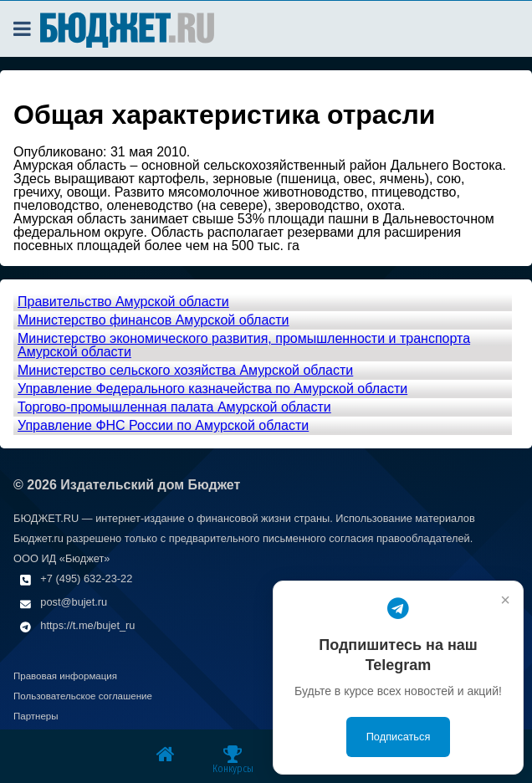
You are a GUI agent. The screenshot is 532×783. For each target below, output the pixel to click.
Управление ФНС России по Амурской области (163, 425)
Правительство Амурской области (123, 302)
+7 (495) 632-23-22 (86, 578)
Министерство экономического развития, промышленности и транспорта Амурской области (244, 345)
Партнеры (36, 716)
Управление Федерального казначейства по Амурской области (212, 389)
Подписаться (399, 737)
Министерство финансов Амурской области (153, 320)
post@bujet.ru (74, 602)
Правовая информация (65, 676)
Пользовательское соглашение (83, 696)
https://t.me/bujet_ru (87, 625)
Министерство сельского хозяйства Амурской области (185, 370)
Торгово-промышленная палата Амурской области (174, 407)
